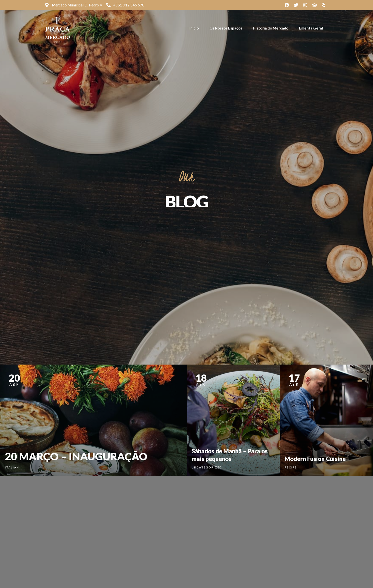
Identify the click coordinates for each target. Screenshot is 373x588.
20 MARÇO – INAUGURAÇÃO (76, 456)
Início (194, 28)
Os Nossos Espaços (226, 28)
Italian (12, 467)
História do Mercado (271, 28)
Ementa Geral (311, 28)
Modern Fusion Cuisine (315, 459)
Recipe (291, 467)
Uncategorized (207, 467)
